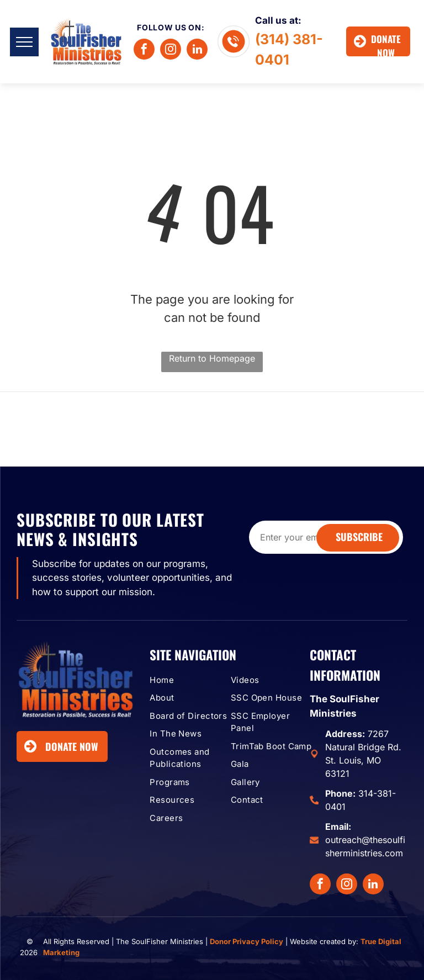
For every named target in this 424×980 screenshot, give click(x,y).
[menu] (24, 42)
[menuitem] (192, 680)
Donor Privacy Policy (247, 941)
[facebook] (144, 51)
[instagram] (171, 51)
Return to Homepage (212, 358)
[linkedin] (197, 51)
